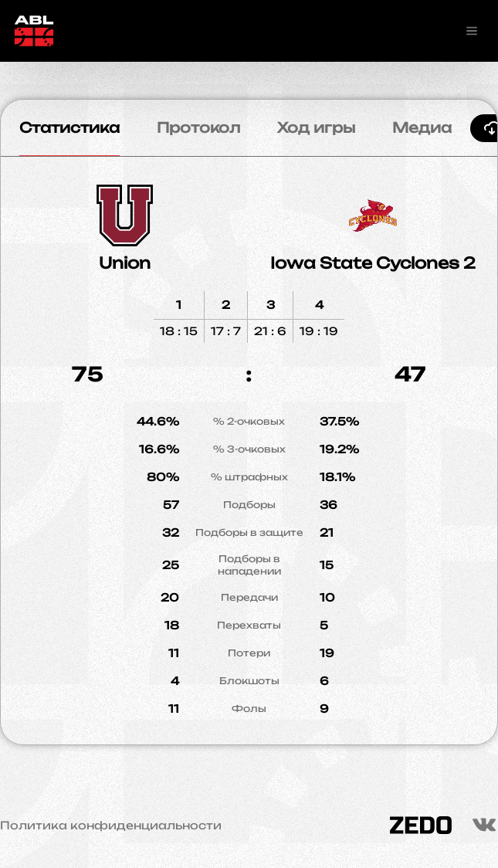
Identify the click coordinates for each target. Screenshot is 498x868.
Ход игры (316, 127)
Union (125, 263)
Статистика (69, 127)
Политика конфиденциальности (111, 826)
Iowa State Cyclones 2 (373, 263)
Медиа (422, 127)
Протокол (198, 127)
